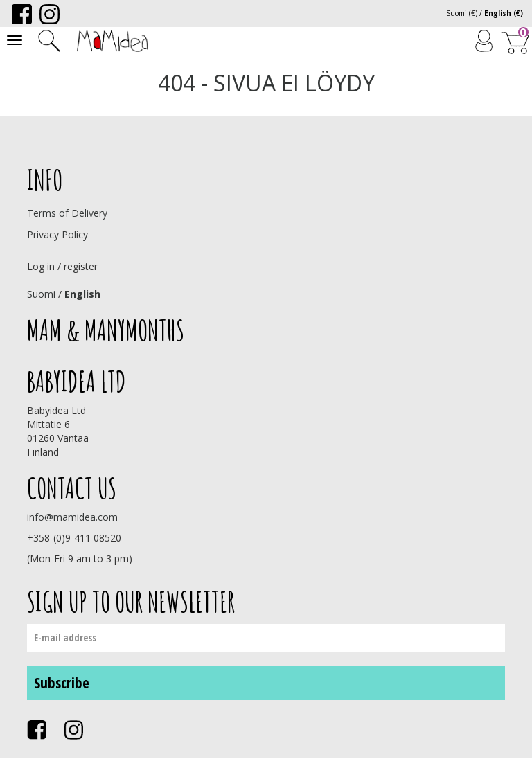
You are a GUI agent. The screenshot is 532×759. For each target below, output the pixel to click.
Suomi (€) (462, 13)
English (82, 294)
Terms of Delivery (67, 213)
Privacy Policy (57, 234)
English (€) (504, 13)
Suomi (41, 294)
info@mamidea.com (72, 517)
